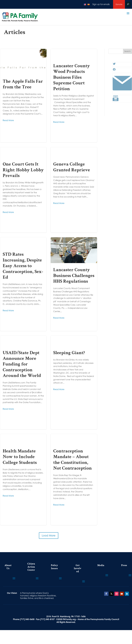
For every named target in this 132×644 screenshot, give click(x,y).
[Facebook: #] (114, 70)
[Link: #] (122, 92)
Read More (8, 120)
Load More (49, 535)
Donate (119, 4)
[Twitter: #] (114, 65)
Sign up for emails (101, 4)
